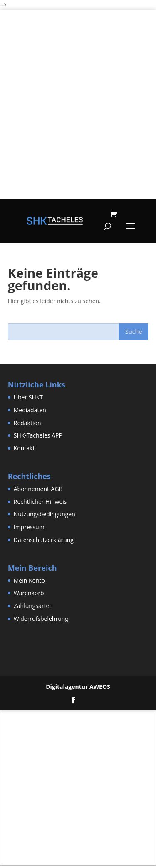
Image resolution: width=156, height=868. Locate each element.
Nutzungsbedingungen (45, 514)
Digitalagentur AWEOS (78, 687)
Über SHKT (28, 397)
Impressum (29, 527)
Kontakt (24, 448)
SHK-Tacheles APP (38, 435)
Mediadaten (30, 410)
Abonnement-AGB (38, 489)
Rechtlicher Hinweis (40, 502)
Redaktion (27, 423)
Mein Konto (29, 580)
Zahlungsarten (33, 606)
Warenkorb (29, 593)
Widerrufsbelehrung (41, 619)
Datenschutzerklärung (44, 540)
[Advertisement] (78, 121)
